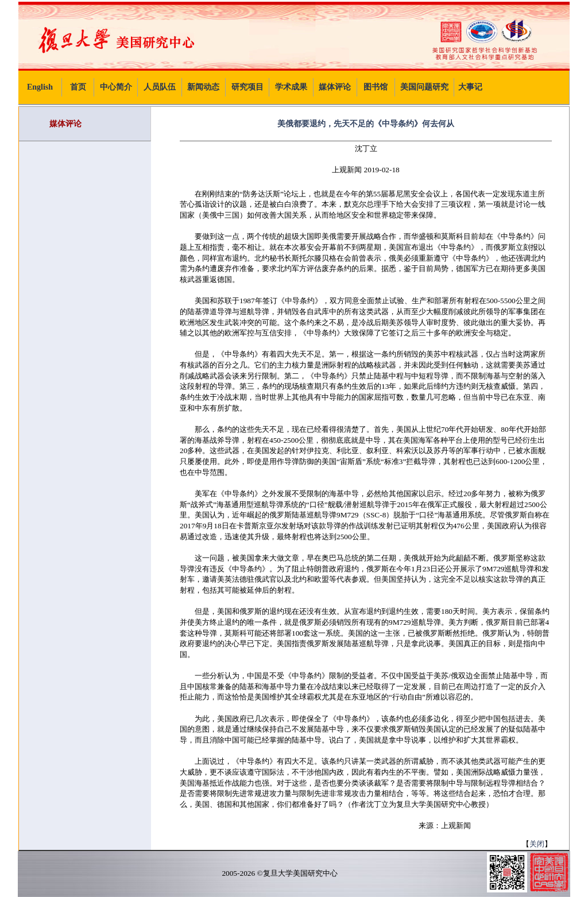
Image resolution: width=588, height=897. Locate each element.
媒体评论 (335, 87)
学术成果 (291, 87)
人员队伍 (160, 87)
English (40, 87)
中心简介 (116, 87)
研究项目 (247, 87)
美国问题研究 (424, 87)
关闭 (537, 844)
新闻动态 (203, 87)
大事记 (470, 87)
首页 (78, 87)
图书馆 (376, 87)
